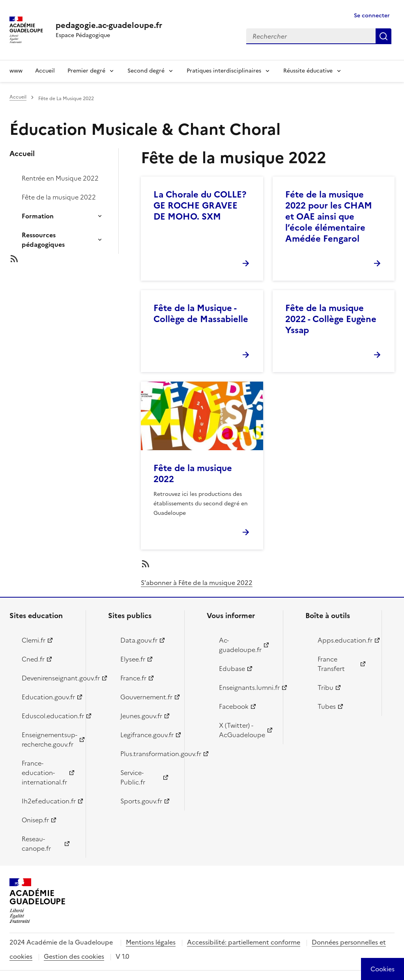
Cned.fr (33, 659)
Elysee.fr (133, 659)
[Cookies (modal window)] (382, 969)
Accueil (45, 71)
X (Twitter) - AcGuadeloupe (242, 730)
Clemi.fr (34, 640)
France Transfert (331, 664)
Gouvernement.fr (146, 697)
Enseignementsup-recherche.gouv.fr (49, 740)
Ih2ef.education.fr (49, 801)
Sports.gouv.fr (141, 801)
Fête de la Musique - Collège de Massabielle (201, 314)
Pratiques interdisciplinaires (224, 71)
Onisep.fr (35, 820)
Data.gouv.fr (139, 640)
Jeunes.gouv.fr (141, 716)
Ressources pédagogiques (43, 240)
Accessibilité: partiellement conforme (244, 942)
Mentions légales (151, 942)
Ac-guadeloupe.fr (240, 645)
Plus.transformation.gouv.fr (148, 754)
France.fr (133, 678)
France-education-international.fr (44, 773)
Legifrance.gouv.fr (147, 735)
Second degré (146, 71)
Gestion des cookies (74, 956)
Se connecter (372, 16)
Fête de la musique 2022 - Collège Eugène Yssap (331, 319)
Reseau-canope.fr (36, 844)
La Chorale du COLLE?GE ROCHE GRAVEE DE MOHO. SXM (200, 206)
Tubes (327, 706)
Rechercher (383, 36)
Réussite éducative (308, 71)
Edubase (232, 669)
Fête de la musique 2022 (59, 197)
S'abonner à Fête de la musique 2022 (197, 583)
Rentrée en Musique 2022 (60, 178)
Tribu (325, 687)
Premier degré (86, 71)
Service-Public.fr (133, 777)
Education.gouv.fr (48, 697)
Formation (38, 216)
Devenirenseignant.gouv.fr (49, 678)
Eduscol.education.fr (49, 716)
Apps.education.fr (345, 640)
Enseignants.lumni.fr (246, 687)
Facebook (234, 706)
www (16, 71)
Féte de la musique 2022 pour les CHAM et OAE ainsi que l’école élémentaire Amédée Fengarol (329, 217)
